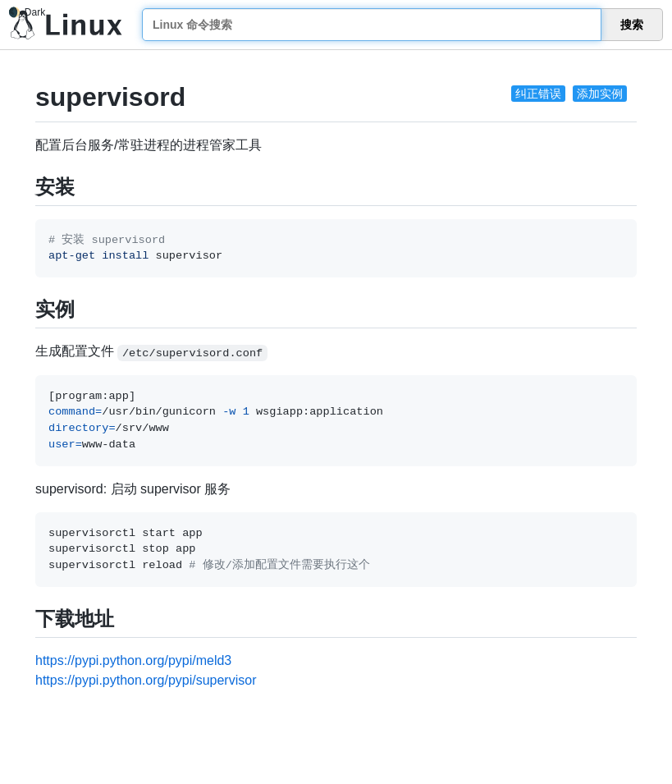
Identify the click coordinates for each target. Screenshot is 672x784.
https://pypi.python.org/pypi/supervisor (146, 680)
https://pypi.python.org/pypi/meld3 (133, 660)
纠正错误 (538, 94)
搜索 (632, 25)
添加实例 (600, 94)
